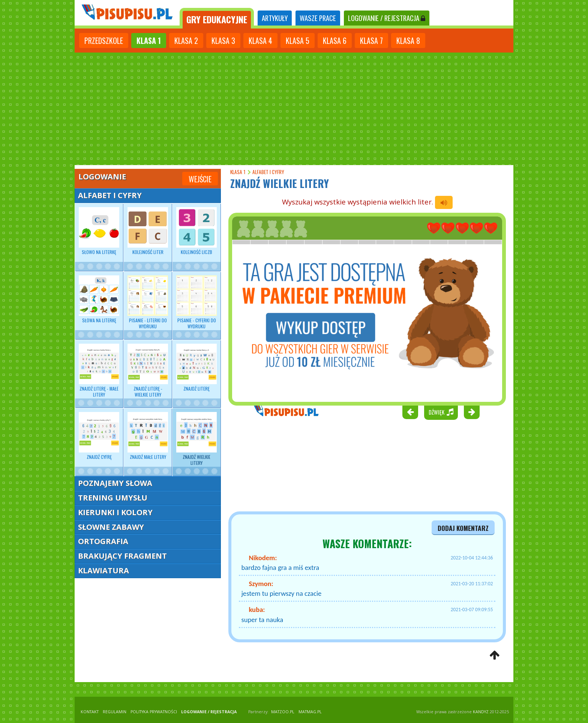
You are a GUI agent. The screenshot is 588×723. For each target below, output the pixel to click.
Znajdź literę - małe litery (99, 371)
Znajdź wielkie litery (196, 439)
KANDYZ (481, 712)
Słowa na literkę (99, 299)
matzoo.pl (283, 712)
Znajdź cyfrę (99, 436)
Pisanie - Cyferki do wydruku (196, 302)
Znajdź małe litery (148, 436)
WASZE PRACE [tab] (318, 18)
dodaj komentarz (463, 528)
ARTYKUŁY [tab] (275, 18)
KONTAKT (90, 712)
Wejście (200, 179)
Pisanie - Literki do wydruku (148, 302)
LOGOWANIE (387, 18)
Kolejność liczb (196, 231)
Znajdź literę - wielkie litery (148, 371)
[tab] (217, 18)
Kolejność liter (148, 231)
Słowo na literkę (99, 231)
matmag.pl (310, 712)
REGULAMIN (115, 712)
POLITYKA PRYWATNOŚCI (154, 712)
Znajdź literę (196, 368)
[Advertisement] (294, 109)
